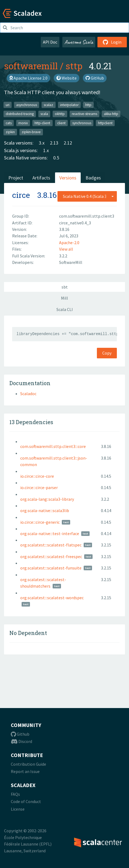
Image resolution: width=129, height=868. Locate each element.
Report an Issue (25, 771)
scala (44, 114)
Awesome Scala (79, 42)
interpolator (69, 105)
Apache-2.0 (69, 243)
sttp (74, 66)
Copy (107, 353)
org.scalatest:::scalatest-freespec (51, 556)
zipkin (10, 132)
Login (112, 42)
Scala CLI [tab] (65, 309)
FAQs (15, 794)
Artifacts (41, 178)
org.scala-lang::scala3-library (47, 499)
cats (9, 123)
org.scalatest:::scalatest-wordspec (52, 598)
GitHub (95, 78)
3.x (42, 143)
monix (23, 123)
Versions (68, 178)
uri (8, 105)
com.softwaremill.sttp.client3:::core (53, 446)
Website (67, 78)
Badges (93, 178)
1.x (46, 150)
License (18, 809)
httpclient (105, 123)
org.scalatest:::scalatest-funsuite (51, 568)
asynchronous (27, 105)
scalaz (48, 105)
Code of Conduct (26, 801)
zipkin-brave (31, 132)
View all (66, 249)
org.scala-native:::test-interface (50, 533)
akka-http (111, 114)
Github (20, 734)
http (88, 105)
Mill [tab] (64, 298)
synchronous (82, 123)
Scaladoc (28, 394)
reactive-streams (84, 114)
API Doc (50, 42)
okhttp (60, 114)
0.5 (56, 158)
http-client (42, 123)
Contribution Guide (28, 764)
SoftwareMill (71, 262)
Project (16, 178)
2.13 (54, 143)
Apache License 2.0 (28, 78)
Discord (21, 741)
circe (21, 195)
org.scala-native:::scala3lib (45, 510)
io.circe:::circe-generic (40, 522)
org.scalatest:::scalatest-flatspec (51, 545)
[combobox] (87, 196)
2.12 (68, 143)
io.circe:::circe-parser (39, 487)
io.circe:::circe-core (37, 476)
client (61, 123)
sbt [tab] (65, 287)
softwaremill (31, 66)
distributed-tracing (20, 114)
